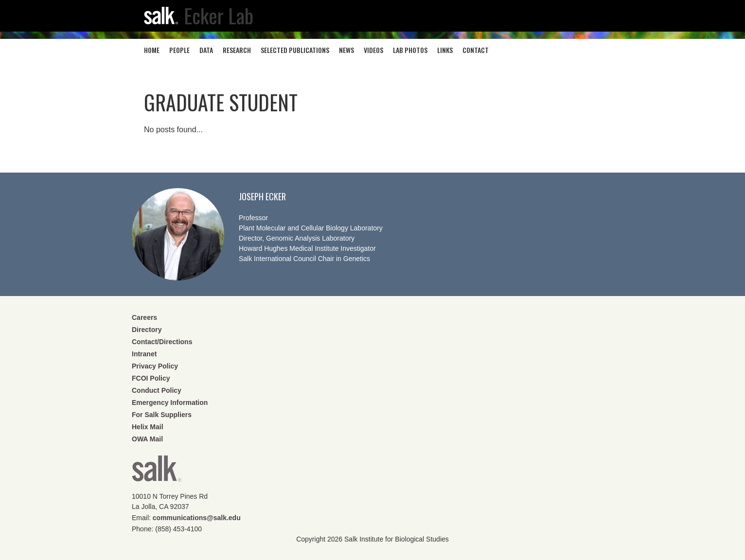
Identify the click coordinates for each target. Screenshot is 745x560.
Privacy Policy (155, 366)
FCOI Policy (151, 378)
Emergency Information (170, 402)
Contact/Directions (162, 342)
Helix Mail (148, 427)
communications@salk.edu (197, 518)
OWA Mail (147, 439)
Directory (147, 330)
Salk (157, 472)
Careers (144, 317)
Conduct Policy (157, 390)
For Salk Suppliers (162, 415)
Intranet (144, 354)
